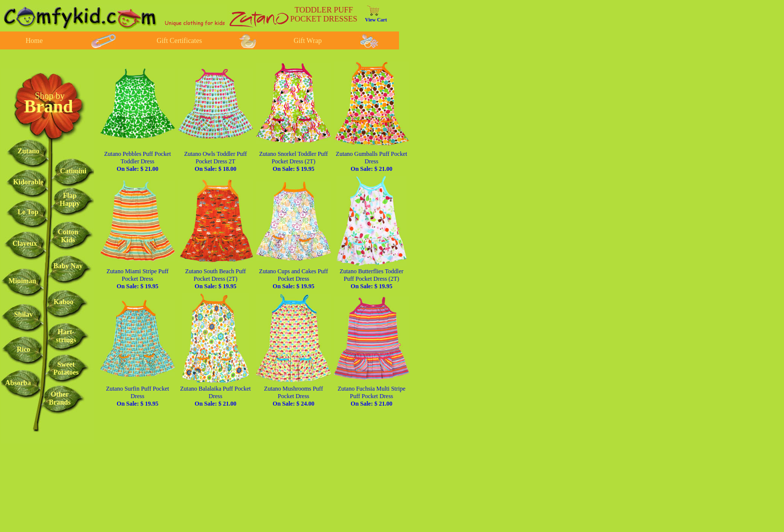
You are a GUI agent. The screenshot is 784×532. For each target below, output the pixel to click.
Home (34, 41)
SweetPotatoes (66, 368)
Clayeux (25, 244)
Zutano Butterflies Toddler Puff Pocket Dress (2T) (371, 279)
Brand (48, 106)
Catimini (73, 171)
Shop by (50, 96)
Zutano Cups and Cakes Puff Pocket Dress (293, 279)
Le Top (28, 212)
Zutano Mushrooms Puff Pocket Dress (293, 396)
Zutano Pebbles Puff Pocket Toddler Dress (137, 161)
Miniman (22, 281)
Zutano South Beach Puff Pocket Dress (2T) (215, 279)
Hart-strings (66, 336)
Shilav (23, 314)
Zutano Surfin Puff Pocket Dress (137, 396)
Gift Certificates (179, 41)
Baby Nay (68, 266)
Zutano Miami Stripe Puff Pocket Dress (137, 279)
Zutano (28, 151)
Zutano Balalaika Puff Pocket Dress (215, 396)
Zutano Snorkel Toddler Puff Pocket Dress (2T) (293, 161)
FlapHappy (69, 200)
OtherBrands (60, 398)
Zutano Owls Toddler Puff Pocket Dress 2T (215, 161)
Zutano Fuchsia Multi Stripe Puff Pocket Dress (371, 396)
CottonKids (68, 236)
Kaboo (63, 302)
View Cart (376, 20)
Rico (23, 349)
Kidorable (28, 182)
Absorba (18, 383)
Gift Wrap (307, 41)
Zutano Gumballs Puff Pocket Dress (372, 161)
